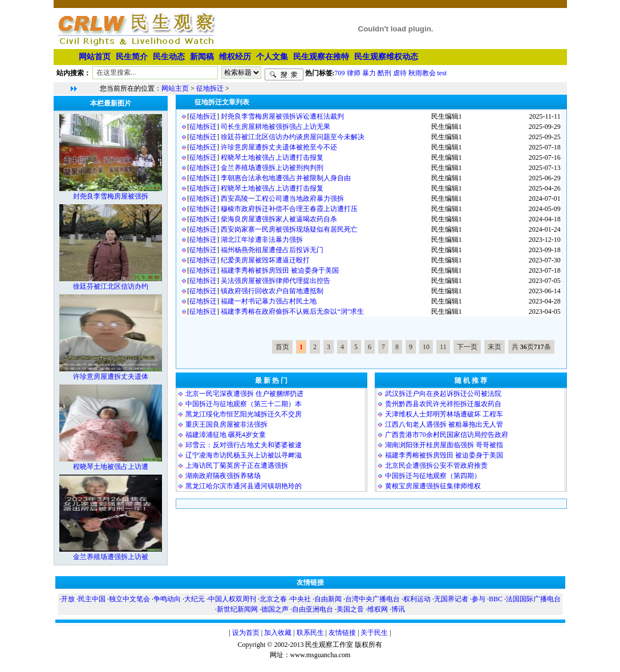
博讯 (398, 609)
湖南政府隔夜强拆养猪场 (223, 476)
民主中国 (92, 599)
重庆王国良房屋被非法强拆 (226, 424)
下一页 (467, 347)
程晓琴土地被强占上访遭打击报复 (272, 157)
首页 (282, 347)
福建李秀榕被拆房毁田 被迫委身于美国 (280, 270)
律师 (354, 72)
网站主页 (175, 88)
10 (426, 347)
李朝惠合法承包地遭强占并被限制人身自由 (286, 178)
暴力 (369, 72)
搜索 (284, 75)
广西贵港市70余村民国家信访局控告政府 (447, 435)
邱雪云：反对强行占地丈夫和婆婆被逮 (244, 445)
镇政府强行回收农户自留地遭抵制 (272, 291)
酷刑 (384, 72)
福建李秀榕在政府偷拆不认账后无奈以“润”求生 (292, 311)
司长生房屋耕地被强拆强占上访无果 (275, 127)
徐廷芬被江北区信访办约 (111, 286)
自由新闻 (328, 599)
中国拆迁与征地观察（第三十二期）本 (244, 404)
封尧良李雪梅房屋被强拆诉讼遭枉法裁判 (282, 116)
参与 (479, 599)
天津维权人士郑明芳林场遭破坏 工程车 (444, 414)
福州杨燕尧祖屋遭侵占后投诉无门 (272, 250)
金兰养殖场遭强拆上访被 (111, 557)
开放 (68, 599)
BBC (496, 599)
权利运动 (417, 599)
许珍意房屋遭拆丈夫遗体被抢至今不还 (279, 147)
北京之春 (273, 599)
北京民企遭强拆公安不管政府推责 (436, 465)
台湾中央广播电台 (372, 599)
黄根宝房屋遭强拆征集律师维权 (433, 486)
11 (443, 347)
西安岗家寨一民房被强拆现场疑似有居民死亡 (289, 229)
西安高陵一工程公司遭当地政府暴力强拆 (282, 199)
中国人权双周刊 (232, 599)
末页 (495, 347)
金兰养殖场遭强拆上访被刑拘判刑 (272, 168)
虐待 (400, 72)
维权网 (378, 609)
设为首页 (246, 633)
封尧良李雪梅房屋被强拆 (111, 196)
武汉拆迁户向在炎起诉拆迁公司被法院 (443, 394)
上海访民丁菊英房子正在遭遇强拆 (237, 465)
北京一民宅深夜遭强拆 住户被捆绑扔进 (244, 394)
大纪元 (194, 599)
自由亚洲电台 (313, 609)
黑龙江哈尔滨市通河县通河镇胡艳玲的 (244, 486)
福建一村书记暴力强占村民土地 (269, 301)
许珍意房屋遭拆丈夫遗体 (111, 377)
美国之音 (350, 609)
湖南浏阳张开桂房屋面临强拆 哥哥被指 (444, 445)
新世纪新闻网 (237, 609)
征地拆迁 (210, 88)
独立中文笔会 (129, 599)
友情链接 (342, 633)
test (442, 72)
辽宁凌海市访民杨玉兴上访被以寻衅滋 (244, 455)
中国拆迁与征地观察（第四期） (433, 476)
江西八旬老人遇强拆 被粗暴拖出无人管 (444, 424)
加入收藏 (278, 633)
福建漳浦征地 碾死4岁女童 (226, 435)
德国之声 (275, 609)
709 (340, 72)
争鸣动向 (167, 599)
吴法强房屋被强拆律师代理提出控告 (275, 281)
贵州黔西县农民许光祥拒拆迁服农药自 (443, 404)
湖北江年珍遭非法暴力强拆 (262, 240)
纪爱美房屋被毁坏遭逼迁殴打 (265, 260)
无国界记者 (451, 599)
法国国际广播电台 (533, 599)
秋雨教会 (422, 72)
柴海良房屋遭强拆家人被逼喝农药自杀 (279, 219)
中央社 (301, 599)
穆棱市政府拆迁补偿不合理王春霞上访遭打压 (289, 209)
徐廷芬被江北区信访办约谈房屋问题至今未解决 (293, 137)
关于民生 (374, 633)
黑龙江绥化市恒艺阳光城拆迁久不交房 (244, 414)
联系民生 (310, 633)
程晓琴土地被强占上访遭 (111, 467)
